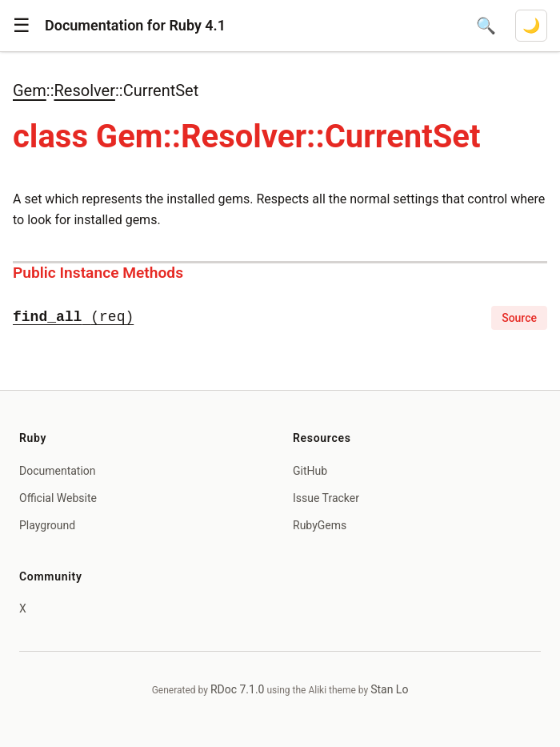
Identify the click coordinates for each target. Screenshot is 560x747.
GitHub (310, 471)
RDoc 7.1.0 (238, 689)
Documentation (58, 471)
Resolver (84, 90)
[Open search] (486, 26)
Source (519, 318)
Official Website (58, 498)
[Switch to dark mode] (531, 26)
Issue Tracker (326, 498)
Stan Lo (389, 689)
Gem (30, 90)
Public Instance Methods (98, 273)
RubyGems (320, 525)
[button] (22, 26)
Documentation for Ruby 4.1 (135, 25)
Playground (47, 525)
